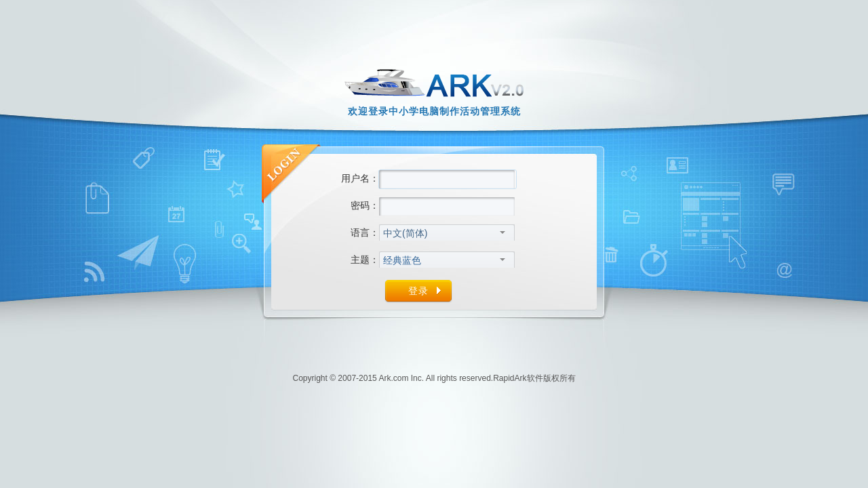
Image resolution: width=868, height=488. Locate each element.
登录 (418, 291)
